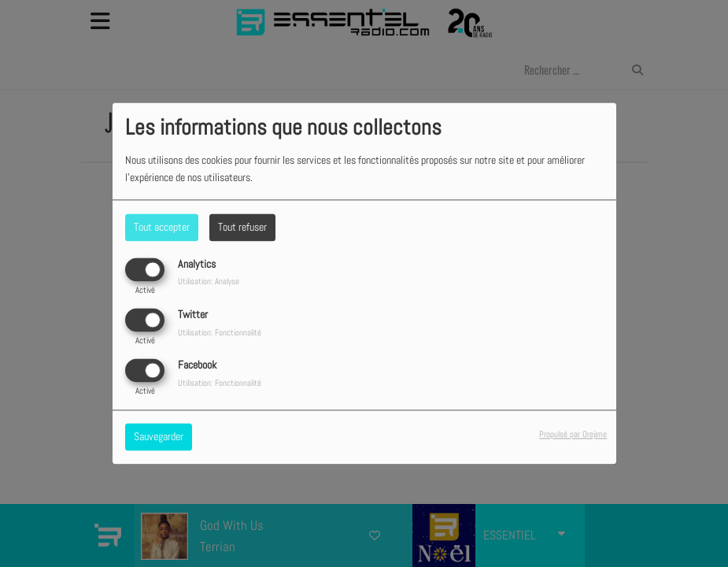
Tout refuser (242, 227)
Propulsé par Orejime (573, 435)
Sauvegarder (159, 437)
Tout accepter (162, 227)
